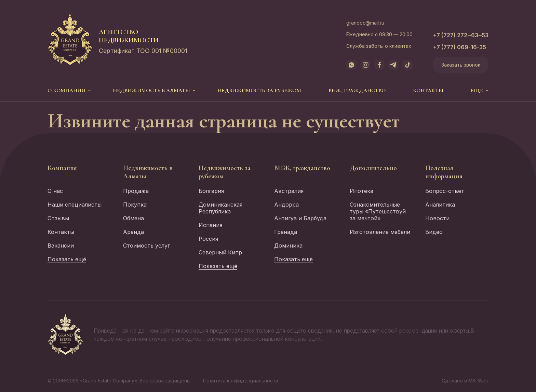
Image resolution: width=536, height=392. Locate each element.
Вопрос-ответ (445, 191)
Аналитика (440, 205)
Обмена (133, 218)
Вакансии (61, 246)
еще (477, 90)
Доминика (288, 246)
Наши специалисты (75, 205)
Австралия (289, 191)
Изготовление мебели (380, 232)
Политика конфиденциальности (241, 381)
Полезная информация (444, 172)
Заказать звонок (461, 65)
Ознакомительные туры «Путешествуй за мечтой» (378, 211)
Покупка (135, 205)
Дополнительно (373, 168)
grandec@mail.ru (365, 23)
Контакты (428, 90)
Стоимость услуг (146, 246)
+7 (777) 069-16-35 (460, 47)
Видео (434, 232)
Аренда (133, 232)
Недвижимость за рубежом (259, 90)
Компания (62, 168)
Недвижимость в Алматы (151, 90)
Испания (210, 225)
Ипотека (361, 191)
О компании (66, 90)
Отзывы (58, 218)
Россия (208, 239)
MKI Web (478, 381)
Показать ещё (67, 259)
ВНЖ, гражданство (357, 90)
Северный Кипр (220, 252)
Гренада (286, 232)
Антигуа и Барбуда (300, 218)
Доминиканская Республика (220, 208)
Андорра (286, 205)
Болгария (211, 191)
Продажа (136, 191)
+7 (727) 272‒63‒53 (461, 35)
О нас (55, 191)
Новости (437, 218)
